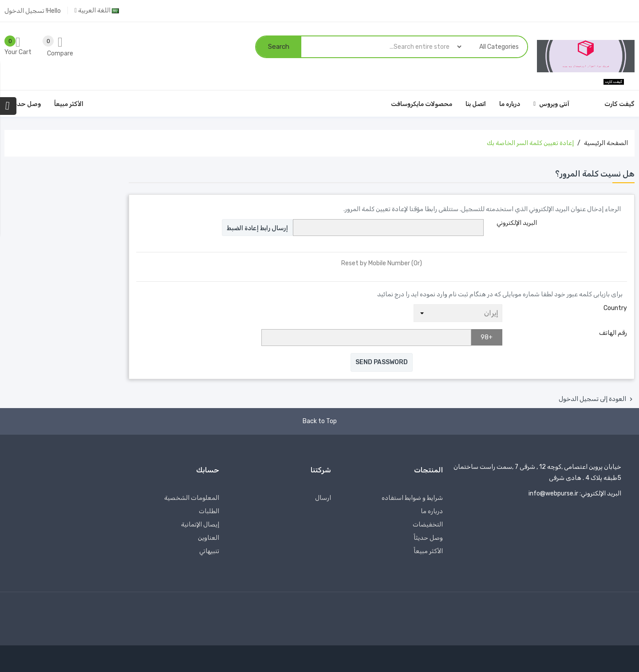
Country (615, 308)
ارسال (323, 498)
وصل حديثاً (428, 538)
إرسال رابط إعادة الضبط (257, 228)
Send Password (382, 362)
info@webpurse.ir (553, 493)
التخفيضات (428, 525)
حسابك (208, 470)
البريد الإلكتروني (517, 223)
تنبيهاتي (209, 551)
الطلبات (209, 511)
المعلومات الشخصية (192, 498)
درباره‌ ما (432, 511)
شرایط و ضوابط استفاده (412, 498)
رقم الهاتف (613, 333)
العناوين (209, 538)
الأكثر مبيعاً (428, 551)
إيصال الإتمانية (200, 525)
